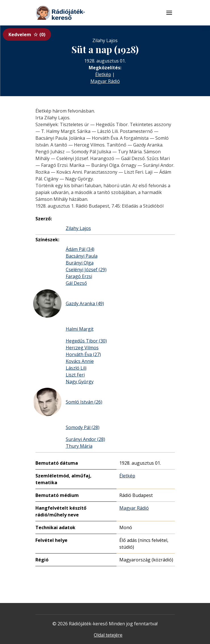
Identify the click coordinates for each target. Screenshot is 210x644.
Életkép (103, 74)
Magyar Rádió (105, 81)
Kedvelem (27, 35)
